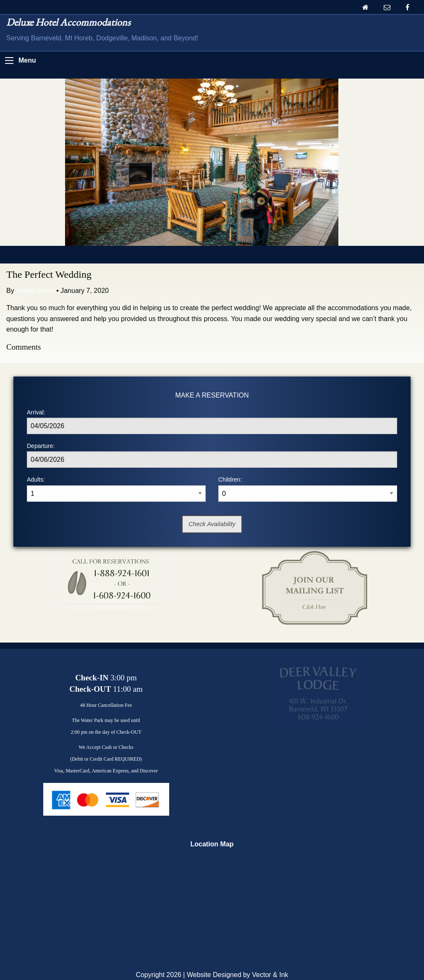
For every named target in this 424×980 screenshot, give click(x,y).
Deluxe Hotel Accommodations (68, 22)
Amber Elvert (35, 291)
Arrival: (212, 422)
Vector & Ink (270, 975)
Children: (308, 489)
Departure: (212, 455)
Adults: (116, 489)
